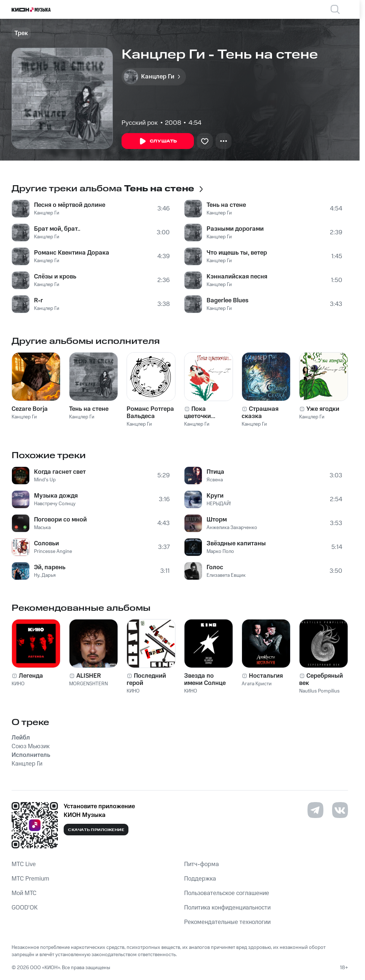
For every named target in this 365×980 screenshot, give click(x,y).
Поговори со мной (60, 520)
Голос (215, 567)
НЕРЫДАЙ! (219, 504)
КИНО (18, 684)
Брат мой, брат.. (57, 229)
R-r (39, 301)
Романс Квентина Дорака (72, 253)
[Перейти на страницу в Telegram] (315, 810)
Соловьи (46, 544)
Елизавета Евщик (226, 575)
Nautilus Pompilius (319, 691)
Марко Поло (220, 551)
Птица (215, 472)
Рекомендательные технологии (227, 922)
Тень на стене (226, 205)
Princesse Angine (53, 551)
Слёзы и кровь (55, 277)
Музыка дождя (56, 496)
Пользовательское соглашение (227, 893)
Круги (215, 496)
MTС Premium (30, 879)
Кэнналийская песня (237, 277)
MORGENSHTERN (88, 684)
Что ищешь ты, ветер (237, 253)
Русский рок (140, 123)
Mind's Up (45, 480)
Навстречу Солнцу (55, 504)
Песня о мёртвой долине (70, 205)
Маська (42, 528)
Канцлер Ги (47, 213)
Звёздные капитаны (236, 544)
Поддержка (200, 879)
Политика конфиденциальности (227, 908)
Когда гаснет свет (60, 472)
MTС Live (24, 864)
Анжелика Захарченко (232, 528)
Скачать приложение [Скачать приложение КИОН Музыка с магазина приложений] (96, 830)
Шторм (217, 520)
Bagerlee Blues (228, 301)
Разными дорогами (235, 229)
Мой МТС (24, 893)
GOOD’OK (25, 908)
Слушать (158, 141)
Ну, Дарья (45, 575)
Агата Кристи (257, 684)
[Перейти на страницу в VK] (340, 810)
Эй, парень (50, 567)
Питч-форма (201, 864)
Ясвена (215, 480)
